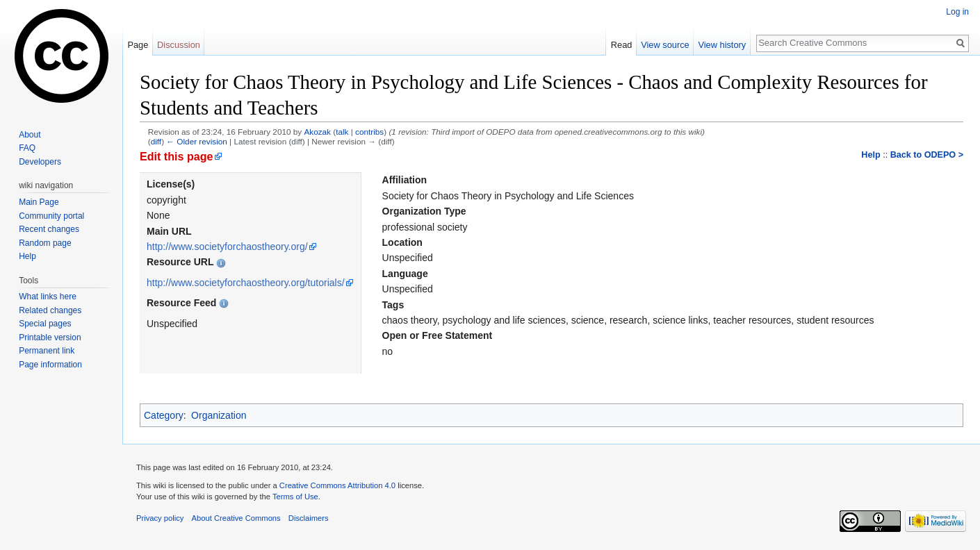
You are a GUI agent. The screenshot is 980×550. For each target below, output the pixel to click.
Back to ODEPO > (927, 155)
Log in (957, 12)
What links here (48, 297)
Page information (50, 365)
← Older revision (197, 141)
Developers (40, 162)
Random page (45, 243)
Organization (219, 415)
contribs (369, 132)
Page (138, 45)
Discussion (179, 45)
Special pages (45, 324)
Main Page (39, 202)
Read (622, 45)
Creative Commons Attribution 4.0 (337, 485)
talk (342, 132)
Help (871, 155)
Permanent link (47, 351)
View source (665, 45)
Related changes (50, 310)
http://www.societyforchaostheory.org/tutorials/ (246, 283)
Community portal (51, 216)
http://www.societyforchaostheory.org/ (227, 247)
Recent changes (49, 229)
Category (164, 415)
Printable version (50, 337)
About (30, 135)
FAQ (27, 148)
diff (156, 141)
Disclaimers (309, 518)
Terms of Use (295, 497)
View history (722, 45)
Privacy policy (160, 518)
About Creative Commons (236, 518)
